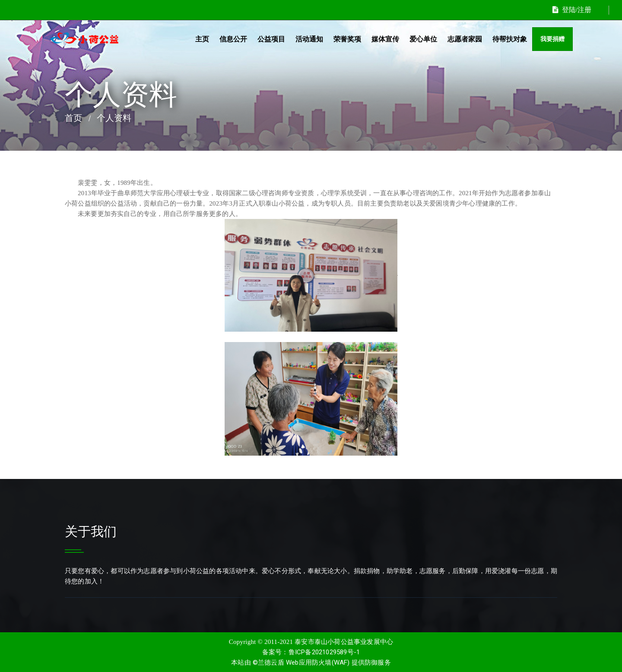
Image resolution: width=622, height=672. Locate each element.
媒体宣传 (385, 39)
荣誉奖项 (347, 39)
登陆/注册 (572, 10)
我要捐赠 (552, 39)
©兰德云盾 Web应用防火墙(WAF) (301, 662)
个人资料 (114, 118)
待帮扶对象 (510, 39)
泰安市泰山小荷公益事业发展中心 (344, 642)
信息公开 (233, 39)
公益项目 (271, 39)
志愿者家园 (465, 39)
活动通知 (309, 39)
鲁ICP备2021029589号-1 (324, 652)
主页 (202, 39)
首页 (73, 118)
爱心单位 (423, 39)
